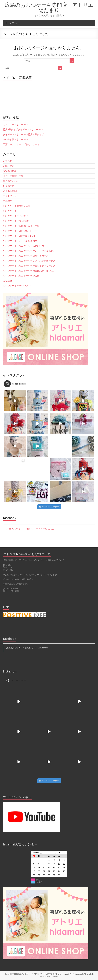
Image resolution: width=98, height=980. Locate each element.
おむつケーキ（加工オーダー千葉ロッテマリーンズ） (30, 266)
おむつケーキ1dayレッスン (17, 286)
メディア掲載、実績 (13, 176)
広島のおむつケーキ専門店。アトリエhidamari (30, 529)
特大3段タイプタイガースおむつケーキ (24, 129)
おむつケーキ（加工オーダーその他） (22, 276)
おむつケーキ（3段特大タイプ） (20, 236)
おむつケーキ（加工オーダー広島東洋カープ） (27, 246)
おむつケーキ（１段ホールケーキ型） (22, 226)
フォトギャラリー (12, 196)
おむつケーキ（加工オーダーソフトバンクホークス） (30, 261)
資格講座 (8, 281)
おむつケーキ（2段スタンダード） (21, 231)
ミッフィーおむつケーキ (16, 124)
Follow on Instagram (49, 507)
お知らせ (8, 161)
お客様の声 (9, 166)
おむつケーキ (10, 211)
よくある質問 (10, 191)
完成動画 (8, 201)
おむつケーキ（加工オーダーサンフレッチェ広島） (29, 251)
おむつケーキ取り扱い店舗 (17, 206)
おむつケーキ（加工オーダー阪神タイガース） (27, 256)
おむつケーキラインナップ (17, 216)
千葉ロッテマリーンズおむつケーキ (21, 144)
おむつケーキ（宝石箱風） (17, 221)
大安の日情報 (10, 171)
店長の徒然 (9, 186)
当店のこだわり (11, 181)
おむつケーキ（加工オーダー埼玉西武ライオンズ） (29, 271)
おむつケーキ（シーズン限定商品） (21, 241)
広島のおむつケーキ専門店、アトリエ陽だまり (49, 7)
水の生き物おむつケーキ (16, 139)
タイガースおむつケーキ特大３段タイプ (23, 134)
